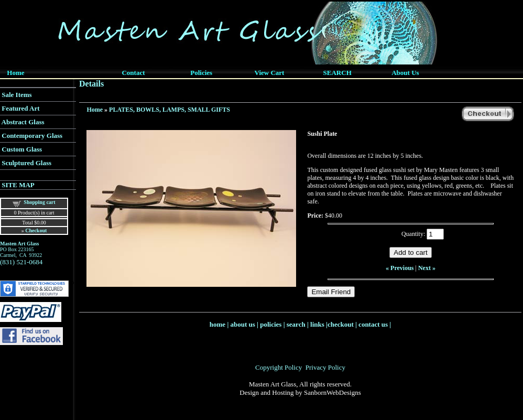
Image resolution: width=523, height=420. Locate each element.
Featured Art (20, 108)
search (296, 324)
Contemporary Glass (32, 136)
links (317, 324)
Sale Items (17, 95)
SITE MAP (18, 185)
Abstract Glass (23, 122)
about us (243, 324)
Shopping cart (39, 202)
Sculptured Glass (26, 163)
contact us (373, 324)
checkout (341, 324)
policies (271, 324)
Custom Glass (22, 149)
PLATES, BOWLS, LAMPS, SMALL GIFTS (170, 110)
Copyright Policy (279, 367)
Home (95, 110)
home (217, 324)
